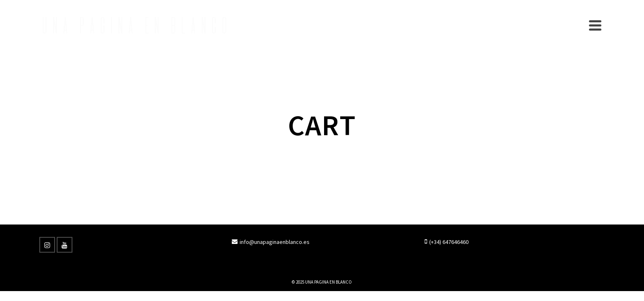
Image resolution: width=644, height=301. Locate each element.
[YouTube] (65, 245)
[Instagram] (47, 245)
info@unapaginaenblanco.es (271, 242)
